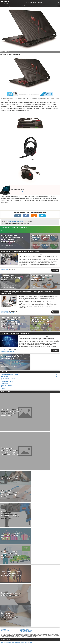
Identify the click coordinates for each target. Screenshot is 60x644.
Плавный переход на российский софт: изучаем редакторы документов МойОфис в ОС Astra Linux (12, 322)
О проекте (34, 2)
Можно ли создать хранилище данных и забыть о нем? (20, 252)
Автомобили (5, 377)
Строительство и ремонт (8, 378)
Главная (28, 2)
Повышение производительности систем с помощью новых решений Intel (41, 321)
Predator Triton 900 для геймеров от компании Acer (26, 191)
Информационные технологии (7, 247)
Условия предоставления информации (11, 643)
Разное (3, 387)
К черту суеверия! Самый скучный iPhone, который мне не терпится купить (12, 239)
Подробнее (55, 270)
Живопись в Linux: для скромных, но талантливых (42, 278)
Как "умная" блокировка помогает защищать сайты (42, 238)
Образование (5, 384)
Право (3, 389)
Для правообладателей (26, 632)
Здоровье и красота (7, 385)
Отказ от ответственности (28, 643)
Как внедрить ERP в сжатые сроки (10, 357)
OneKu (6, 2)
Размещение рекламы (26, 631)
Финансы (4, 380)
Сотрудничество (24, 629)
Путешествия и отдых (7, 382)
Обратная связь (5, 631)
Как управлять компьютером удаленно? (15, 334)
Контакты (41, 2)
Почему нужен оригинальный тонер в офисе (11, 278)
